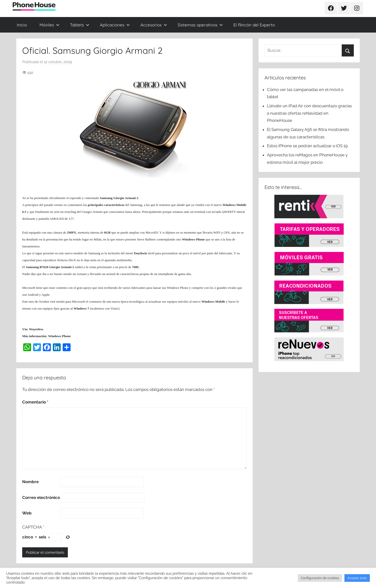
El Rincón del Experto (254, 25)
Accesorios (154, 25)
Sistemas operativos (200, 25)
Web (27, 513)
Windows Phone (193, 239)
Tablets (80, 25)
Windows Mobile (213, 302)
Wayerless (36, 329)
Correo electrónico (41, 497)
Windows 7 (81, 308)
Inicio (22, 25)
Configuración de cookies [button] (320, 578)
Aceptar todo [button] (357, 578)
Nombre (30, 482)
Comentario (35, 402)
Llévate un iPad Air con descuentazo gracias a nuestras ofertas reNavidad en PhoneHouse (309, 113)
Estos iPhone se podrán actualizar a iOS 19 (308, 146)
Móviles (49, 25)
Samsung (106, 198)
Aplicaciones (115, 25)
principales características (106, 205)
